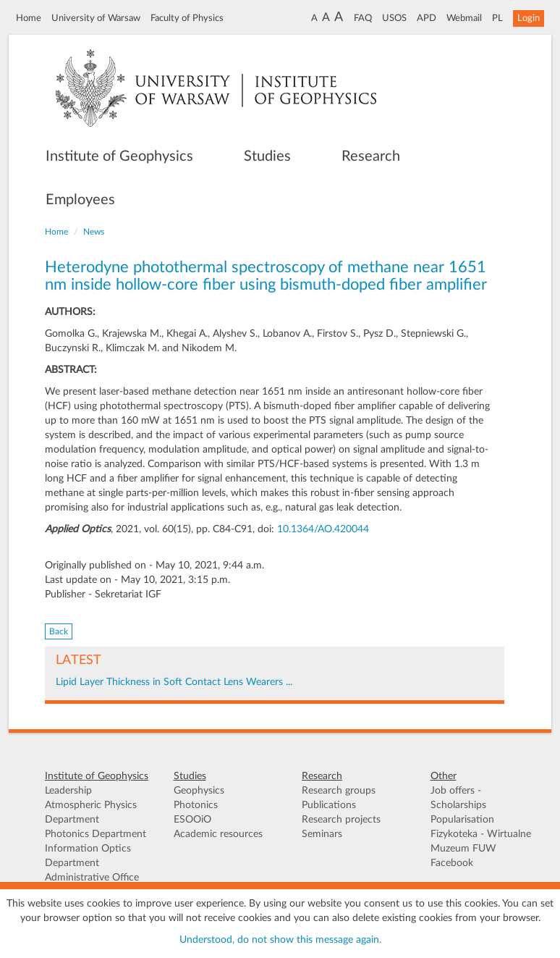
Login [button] (529, 18)
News (94, 232)
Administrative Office (92, 878)
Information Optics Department (88, 856)
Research (371, 156)
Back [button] (59, 631)
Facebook (452, 863)
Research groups (339, 791)
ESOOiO (192, 820)
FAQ (363, 18)
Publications (329, 805)
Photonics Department (96, 834)
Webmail (464, 18)
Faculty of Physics (187, 18)
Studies (267, 156)
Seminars (322, 834)
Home (29, 18)
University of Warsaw (96, 18)
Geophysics (199, 791)
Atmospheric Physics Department (91, 812)
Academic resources (218, 834)
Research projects (341, 820)
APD (427, 18)
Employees (80, 200)
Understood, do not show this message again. (280, 940)
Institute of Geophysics (119, 156)
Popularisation (462, 820)
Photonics (196, 805)
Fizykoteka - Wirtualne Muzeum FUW (481, 841)
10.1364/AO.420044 (323, 529)
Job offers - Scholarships (458, 798)
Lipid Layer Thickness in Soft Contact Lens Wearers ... (174, 682)
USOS (394, 18)
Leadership (68, 791)
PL (497, 18)
